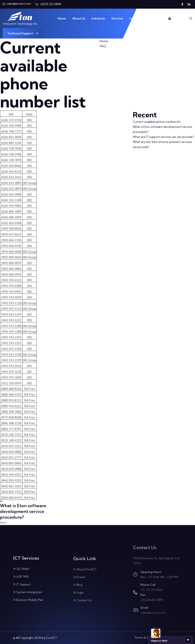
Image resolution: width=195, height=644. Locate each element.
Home (62, 18)
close (188, 640)
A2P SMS (21, 580)
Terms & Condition (147, 634)
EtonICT (52, 635)
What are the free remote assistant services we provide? (162, 144)
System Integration (28, 595)
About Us (79, 18)
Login (174, 18)
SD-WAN (21, 572)
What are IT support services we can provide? (163, 137)
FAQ (103, 46)
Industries (98, 18)
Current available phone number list (157, 122)
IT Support (22, 587)
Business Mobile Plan (28, 603)
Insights (135, 18)
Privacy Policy (173, 634)
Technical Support (23, 33)
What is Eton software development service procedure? (162, 129)
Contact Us (154, 18)
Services (117, 18)
